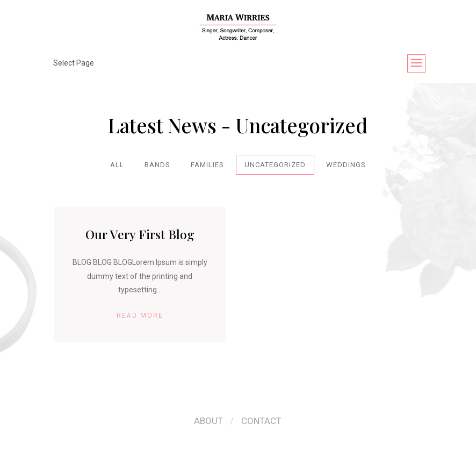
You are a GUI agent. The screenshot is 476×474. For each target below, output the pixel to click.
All (117, 165)
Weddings (346, 165)
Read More (140, 315)
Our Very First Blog (140, 234)
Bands (157, 165)
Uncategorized (275, 165)
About (208, 421)
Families (207, 165)
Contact (261, 421)
